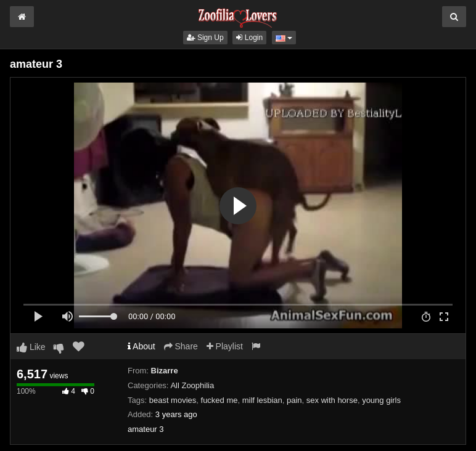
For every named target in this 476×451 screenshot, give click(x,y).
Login (249, 38)
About (142, 346)
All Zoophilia (192, 385)
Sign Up (205, 38)
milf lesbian (262, 400)
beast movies (173, 400)
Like (31, 347)
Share (181, 346)
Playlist (225, 346)
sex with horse (332, 400)
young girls (381, 400)
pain (294, 400)
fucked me (220, 400)
